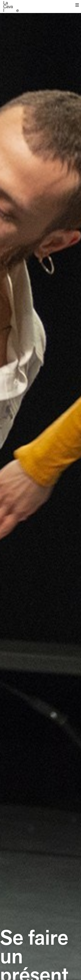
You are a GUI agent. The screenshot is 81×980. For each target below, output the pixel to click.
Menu (77, 6)
